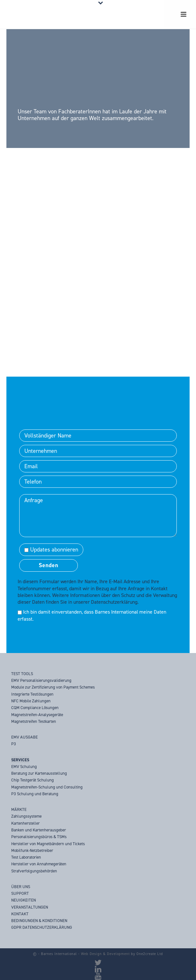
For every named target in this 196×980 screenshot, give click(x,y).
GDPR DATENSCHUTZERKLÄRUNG (42, 927)
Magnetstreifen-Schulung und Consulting (47, 787)
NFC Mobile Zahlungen (31, 701)
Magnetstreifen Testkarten (34, 721)
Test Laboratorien (26, 857)
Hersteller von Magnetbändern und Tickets (48, 844)
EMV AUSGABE (24, 737)
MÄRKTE (19, 809)
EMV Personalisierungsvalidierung (41, 680)
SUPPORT (20, 893)
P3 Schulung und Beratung (35, 794)
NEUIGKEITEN (24, 900)
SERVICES (20, 760)
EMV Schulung (24, 767)
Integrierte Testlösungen (32, 694)
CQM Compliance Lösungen (35, 708)
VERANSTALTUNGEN (30, 907)
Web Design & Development (105, 954)
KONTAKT (20, 914)
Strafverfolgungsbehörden (34, 871)
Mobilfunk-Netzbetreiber (32, 850)
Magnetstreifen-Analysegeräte (37, 715)
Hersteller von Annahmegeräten (39, 864)
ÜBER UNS (21, 887)
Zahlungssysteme (26, 816)
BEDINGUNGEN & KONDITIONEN (39, 921)
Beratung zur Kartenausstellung (39, 773)
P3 (14, 744)
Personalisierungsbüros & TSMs (39, 837)
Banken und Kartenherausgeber (39, 830)
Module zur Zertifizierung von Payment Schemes (53, 687)
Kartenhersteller (25, 823)
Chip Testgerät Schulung (33, 780)
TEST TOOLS (22, 674)
